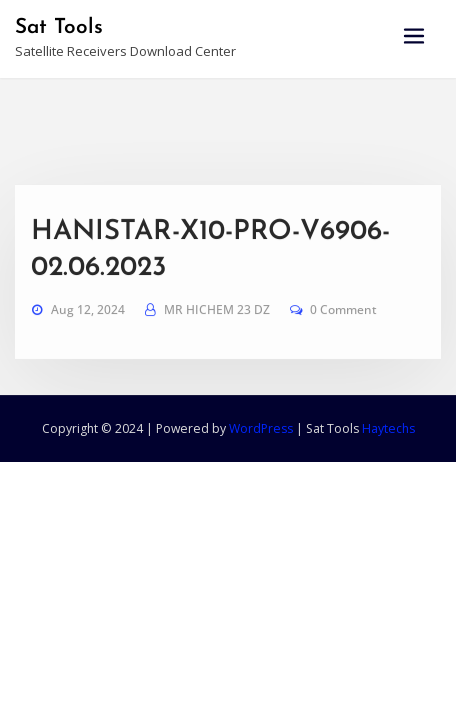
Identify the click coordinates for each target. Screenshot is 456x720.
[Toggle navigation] (414, 36)
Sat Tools (59, 27)
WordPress (261, 428)
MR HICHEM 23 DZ (217, 328)
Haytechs (388, 428)
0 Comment (343, 328)
